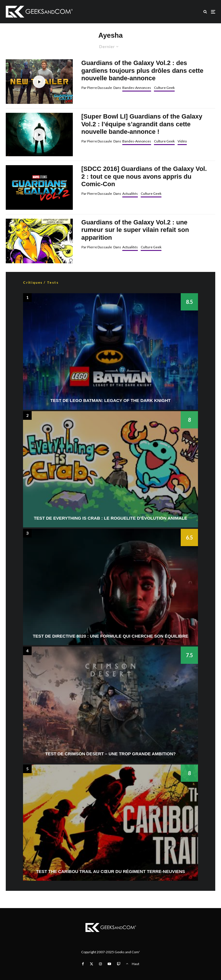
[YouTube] (109, 964)
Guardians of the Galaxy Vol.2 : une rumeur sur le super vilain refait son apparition (135, 230)
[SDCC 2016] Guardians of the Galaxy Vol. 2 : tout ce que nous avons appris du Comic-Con (144, 176)
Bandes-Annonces (137, 88)
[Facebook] (83, 964)
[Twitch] (119, 964)
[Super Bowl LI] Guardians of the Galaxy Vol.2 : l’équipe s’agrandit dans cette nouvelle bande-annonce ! (142, 124)
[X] (92, 964)
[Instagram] (100, 964)
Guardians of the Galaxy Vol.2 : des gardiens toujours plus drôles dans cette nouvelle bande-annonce (142, 70)
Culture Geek (164, 88)
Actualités (130, 193)
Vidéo (182, 141)
